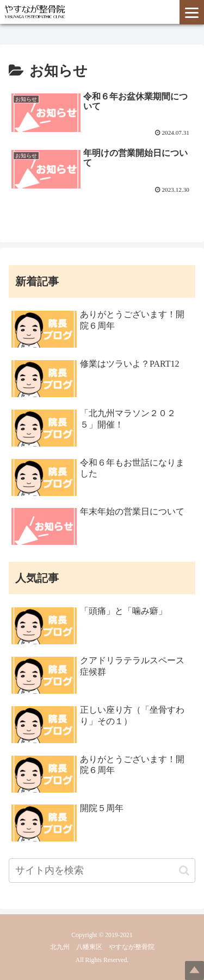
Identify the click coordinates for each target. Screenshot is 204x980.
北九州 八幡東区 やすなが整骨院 (102, 947)
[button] (184, 871)
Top (194, 970)
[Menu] (192, 12)
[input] (102, 871)
